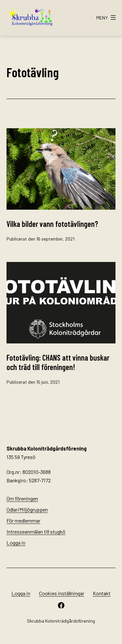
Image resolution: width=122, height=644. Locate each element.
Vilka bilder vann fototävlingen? (52, 224)
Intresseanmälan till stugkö (36, 532)
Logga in (16, 543)
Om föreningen (22, 498)
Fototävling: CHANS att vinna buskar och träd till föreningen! (58, 362)
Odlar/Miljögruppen (27, 509)
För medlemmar (23, 520)
